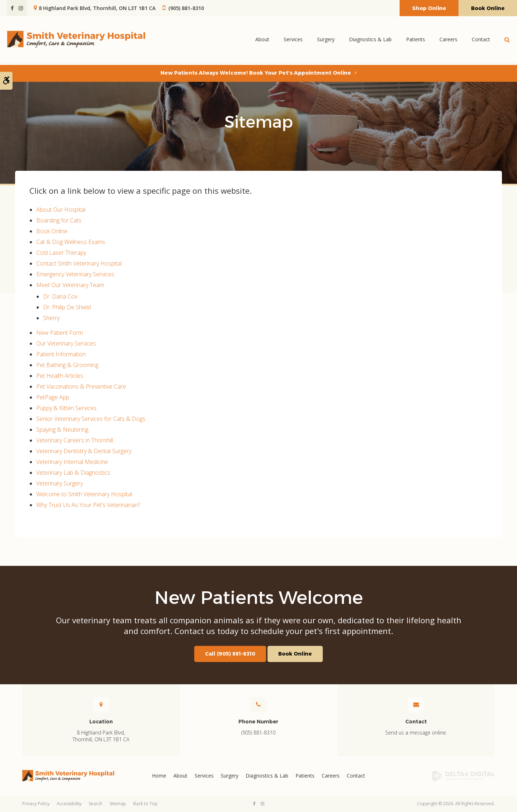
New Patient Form (60, 333)
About (262, 40)
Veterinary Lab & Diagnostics (73, 473)
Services (293, 40)
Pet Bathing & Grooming (67, 365)
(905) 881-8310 (186, 8)
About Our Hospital (61, 210)
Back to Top (145, 804)
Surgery (326, 40)
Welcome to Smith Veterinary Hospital (84, 494)
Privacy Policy (36, 804)
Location (101, 722)
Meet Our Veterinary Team (70, 285)
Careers (448, 40)
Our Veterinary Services (66, 343)
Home (159, 776)
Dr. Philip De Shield (67, 307)
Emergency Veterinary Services (75, 274)
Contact (481, 40)
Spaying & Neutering (62, 430)
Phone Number (258, 722)
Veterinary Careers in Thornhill (75, 440)
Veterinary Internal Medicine (72, 462)
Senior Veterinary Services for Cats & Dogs (91, 419)
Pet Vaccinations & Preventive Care (81, 386)
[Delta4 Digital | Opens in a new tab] (441, 776)
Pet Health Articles (60, 376)
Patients (416, 40)
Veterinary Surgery (60, 483)
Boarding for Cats (59, 220)
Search (96, 804)
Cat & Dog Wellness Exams (71, 242)
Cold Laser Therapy (61, 253)
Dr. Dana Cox (60, 296)
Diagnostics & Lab (370, 40)
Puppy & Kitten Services (66, 408)
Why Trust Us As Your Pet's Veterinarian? (88, 505)
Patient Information (61, 354)
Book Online (488, 8)
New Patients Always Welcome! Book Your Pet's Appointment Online (256, 73)
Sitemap (118, 804)
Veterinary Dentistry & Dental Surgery (84, 451)
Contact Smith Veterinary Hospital (79, 263)
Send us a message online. (416, 733)
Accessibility (69, 804)
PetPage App (53, 397)
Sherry (51, 318)
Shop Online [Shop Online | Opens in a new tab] (429, 8)
